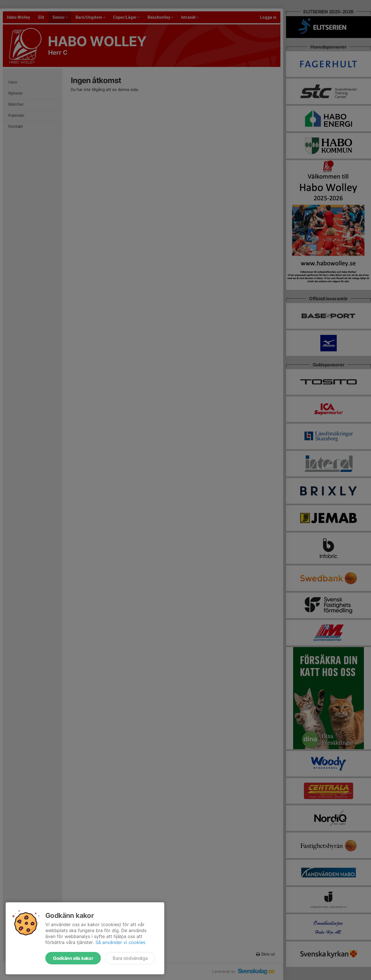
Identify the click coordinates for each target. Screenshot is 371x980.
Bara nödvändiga (130, 958)
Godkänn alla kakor (73, 958)
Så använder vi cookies (120, 942)
